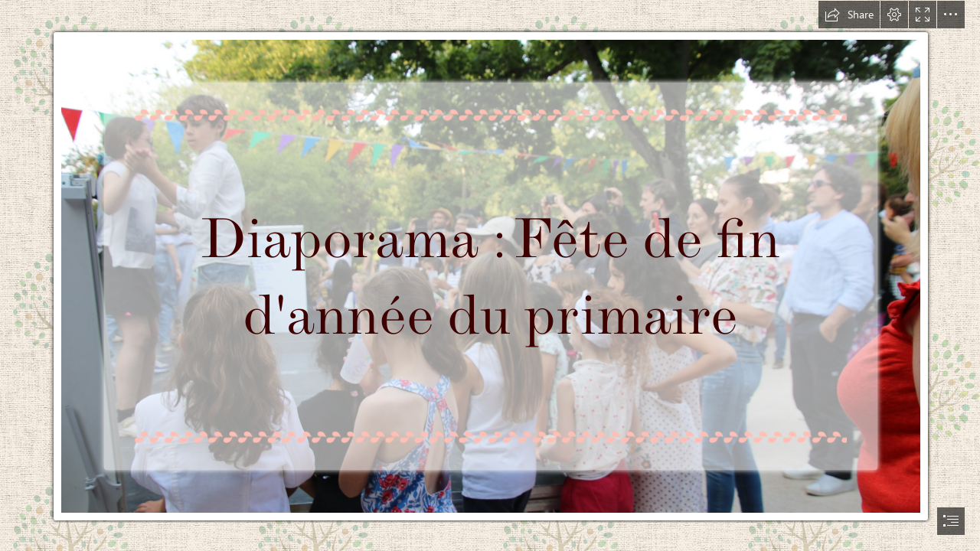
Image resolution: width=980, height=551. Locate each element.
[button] (849, 15)
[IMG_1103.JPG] (490, 262)
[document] (490, 275)
